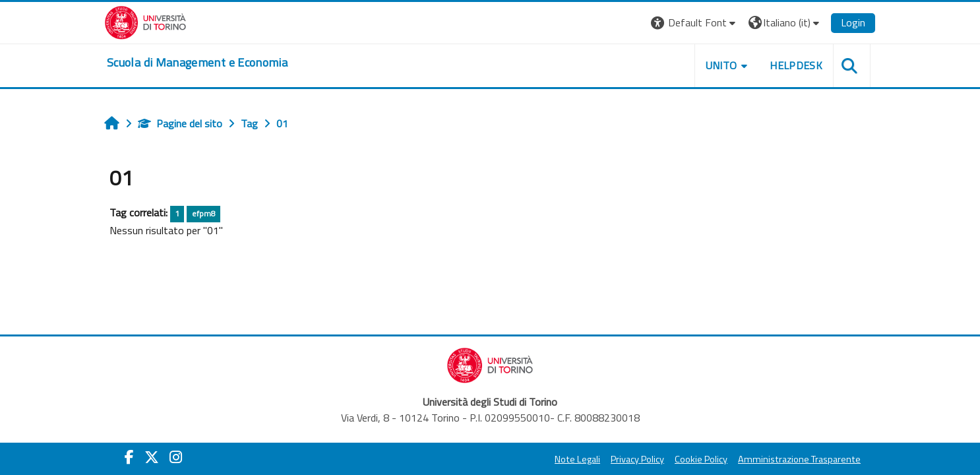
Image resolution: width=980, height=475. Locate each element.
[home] (197, 63)
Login (853, 22)
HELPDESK (796, 65)
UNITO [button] (721, 65)
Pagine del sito (180, 123)
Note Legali (577, 459)
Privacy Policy (637, 459)
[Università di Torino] (145, 21)
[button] (695, 23)
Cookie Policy (701, 459)
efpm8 (204, 213)
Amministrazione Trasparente (799, 459)
